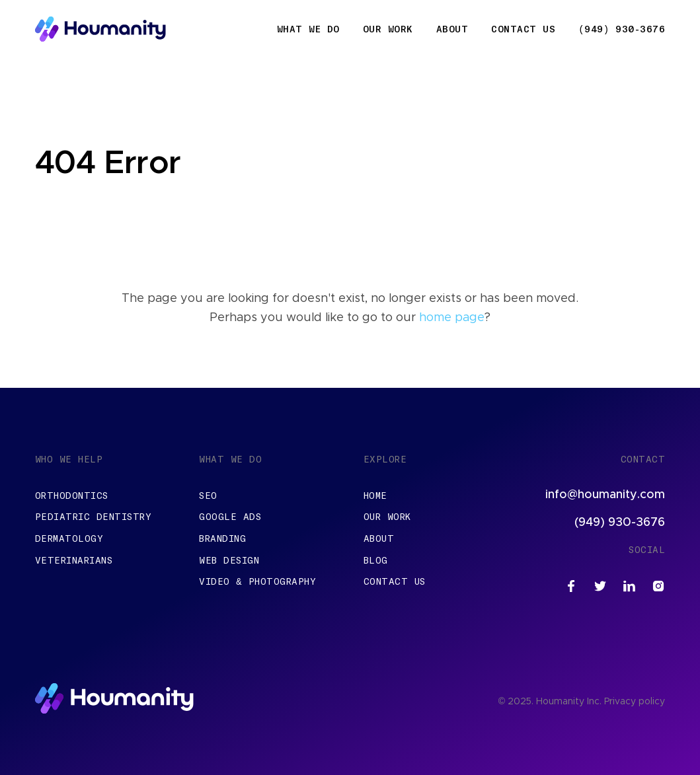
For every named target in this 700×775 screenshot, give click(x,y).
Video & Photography (257, 581)
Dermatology (69, 538)
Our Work (388, 29)
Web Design (229, 560)
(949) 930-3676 (622, 29)
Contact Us (523, 29)
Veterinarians (74, 560)
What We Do (308, 29)
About (452, 29)
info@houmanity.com (605, 495)
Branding (222, 538)
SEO (208, 496)
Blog (376, 560)
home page (452, 318)
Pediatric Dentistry (94, 517)
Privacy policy (635, 702)
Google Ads (230, 517)
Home (375, 496)
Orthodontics (72, 496)
